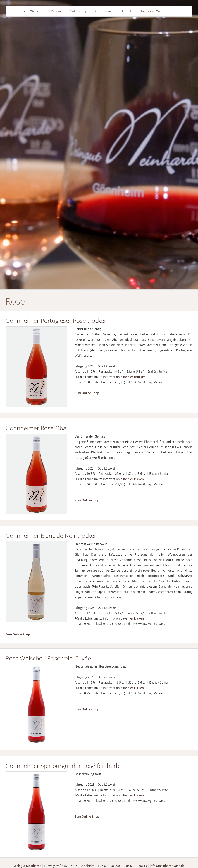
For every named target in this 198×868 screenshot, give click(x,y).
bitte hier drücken (133, 377)
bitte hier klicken (132, 479)
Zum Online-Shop (87, 393)
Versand (160, 484)
